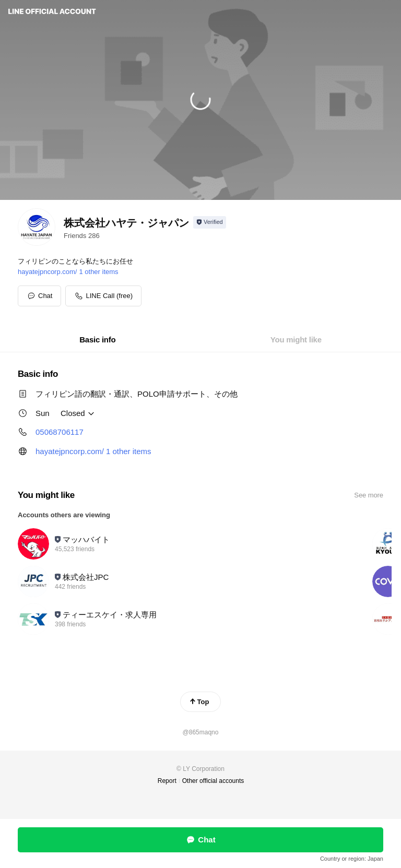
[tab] (97, 340)
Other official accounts (213, 781)
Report (167, 781)
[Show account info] (210, 222)
